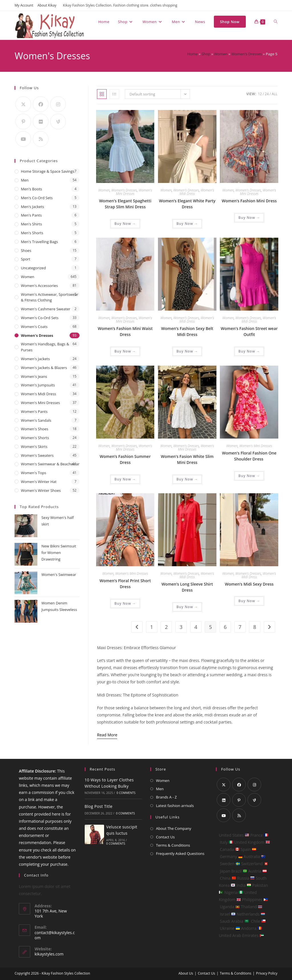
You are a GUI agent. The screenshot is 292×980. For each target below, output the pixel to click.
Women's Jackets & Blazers (44, 368)
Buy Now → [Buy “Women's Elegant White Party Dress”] (187, 224)
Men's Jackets (32, 207)
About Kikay (47, 5)
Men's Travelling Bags (39, 242)
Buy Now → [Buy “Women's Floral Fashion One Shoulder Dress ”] (249, 476)
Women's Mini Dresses (134, 192)
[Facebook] (41, 104)
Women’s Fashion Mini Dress (249, 201)
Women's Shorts (35, 438)
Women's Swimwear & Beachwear (50, 464)
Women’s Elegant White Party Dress (187, 204)
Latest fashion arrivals (175, 806)
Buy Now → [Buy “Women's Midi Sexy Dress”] (249, 601)
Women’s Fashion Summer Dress (125, 459)
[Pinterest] (23, 122)
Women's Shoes (35, 429)
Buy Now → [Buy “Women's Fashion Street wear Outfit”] (249, 351)
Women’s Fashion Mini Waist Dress (125, 331)
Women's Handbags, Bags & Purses (45, 347)
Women (221, 54)
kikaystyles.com (49, 954)
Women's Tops (34, 473)
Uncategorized (33, 268)
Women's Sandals (36, 420)
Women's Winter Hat (39, 482)
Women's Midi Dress (38, 394)
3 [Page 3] (181, 627)
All (275, 94)
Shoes (26, 250)
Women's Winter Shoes (41, 490)
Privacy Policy (267, 973)
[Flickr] (41, 122)
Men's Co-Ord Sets (37, 198)
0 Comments (126, 793)
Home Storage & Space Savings (47, 171)
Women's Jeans (34, 376)
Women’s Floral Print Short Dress (125, 584)
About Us (186, 973)
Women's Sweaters (37, 455)
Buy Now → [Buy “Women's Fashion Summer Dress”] (125, 479)
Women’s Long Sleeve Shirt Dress (187, 587)
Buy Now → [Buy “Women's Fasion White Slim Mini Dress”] (187, 479)
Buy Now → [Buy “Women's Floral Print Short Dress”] (125, 603)
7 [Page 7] (240, 627)
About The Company (174, 828)
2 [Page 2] (166, 627)
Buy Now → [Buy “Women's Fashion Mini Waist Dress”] (125, 351)
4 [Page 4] (196, 627)
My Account (24, 5)
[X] (23, 104)
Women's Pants (34, 411)
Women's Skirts (34, 447)
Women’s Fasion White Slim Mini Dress (187, 459)
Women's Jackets (35, 359)
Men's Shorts (32, 233)
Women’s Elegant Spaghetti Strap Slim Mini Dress (125, 204)
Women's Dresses (247, 54)
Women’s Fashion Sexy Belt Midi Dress (187, 331)
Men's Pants (31, 215)
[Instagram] (58, 104)
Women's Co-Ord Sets (40, 318)
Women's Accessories (39, 286)
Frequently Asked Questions (180, 853)
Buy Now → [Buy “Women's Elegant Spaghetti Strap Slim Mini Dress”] (125, 224)
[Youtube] (23, 139)
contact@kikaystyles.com (55, 935)
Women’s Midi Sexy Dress (249, 584)
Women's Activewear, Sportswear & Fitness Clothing (49, 297)
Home (193, 54)
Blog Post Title (99, 806)
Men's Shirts (31, 224)
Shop (206, 54)
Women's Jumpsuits (38, 385)
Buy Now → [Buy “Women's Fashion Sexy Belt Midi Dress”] (187, 351)
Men (25, 180)
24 (267, 94)
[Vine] (58, 122)
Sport (26, 259)
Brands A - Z (166, 797)
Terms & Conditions (173, 845)
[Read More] (107, 735)
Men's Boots (31, 189)
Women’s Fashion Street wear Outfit (249, 331)
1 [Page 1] (152, 627)
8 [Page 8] (255, 627)
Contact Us (165, 837)
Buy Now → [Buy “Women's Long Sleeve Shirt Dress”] (187, 607)
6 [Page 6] (225, 627)
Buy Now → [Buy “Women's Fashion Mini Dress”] (249, 218)
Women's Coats (34, 327)
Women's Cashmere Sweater (45, 309)
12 (260, 94)
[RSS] (41, 139)
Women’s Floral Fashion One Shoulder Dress (249, 456)
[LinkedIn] (224, 800)
